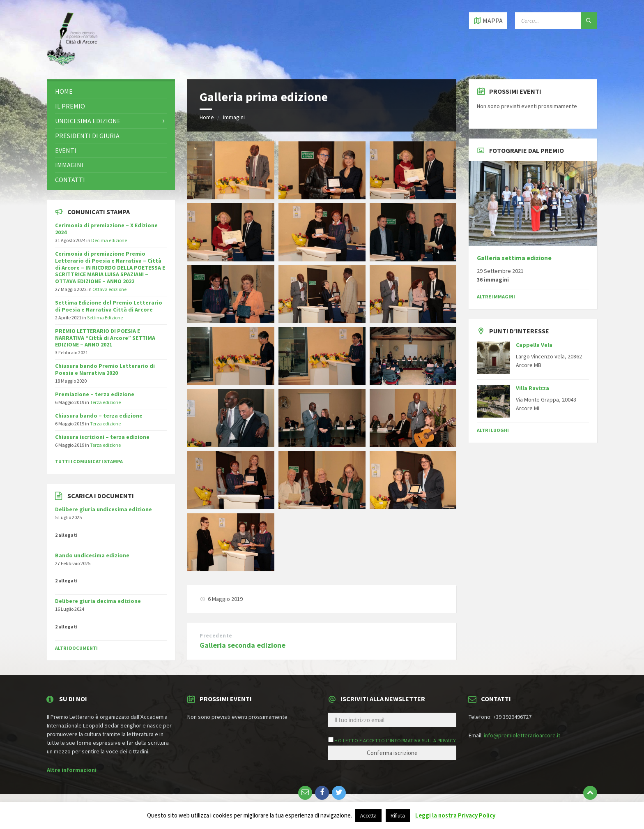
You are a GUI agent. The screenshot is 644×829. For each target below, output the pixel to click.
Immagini (234, 117)
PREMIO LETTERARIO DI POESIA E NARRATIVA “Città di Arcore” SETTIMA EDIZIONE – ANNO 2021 (105, 338)
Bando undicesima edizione (92, 555)
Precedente (216, 636)
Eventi (66, 150)
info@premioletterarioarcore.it (522, 735)
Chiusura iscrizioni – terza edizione (102, 437)
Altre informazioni (72, 770)
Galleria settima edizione (514, 258)
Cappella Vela (534, 345)
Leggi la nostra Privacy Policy (455, 815)
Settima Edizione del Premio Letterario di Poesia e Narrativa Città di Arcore (109, 306)
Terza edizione (105, 402)
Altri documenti (76, 648)
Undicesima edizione (88, 121)
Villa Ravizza (532, 388)
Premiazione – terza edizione (95, 394)
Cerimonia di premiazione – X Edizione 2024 (106, 229)
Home (207, 117)
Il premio (70, 106)
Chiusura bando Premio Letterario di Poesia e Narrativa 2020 (105, 369)
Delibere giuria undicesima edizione (103, 509)
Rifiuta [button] (398, 816)
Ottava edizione (109, 289)
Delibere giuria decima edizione (98, 601)
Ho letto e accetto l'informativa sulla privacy (395, 740)
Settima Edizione (105, 318)
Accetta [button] (368, 816)
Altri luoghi (493, 430)
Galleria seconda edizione (243, 645)
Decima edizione (109, 240)
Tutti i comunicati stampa (89, 461)
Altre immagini (496, 297)
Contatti (70, 180)
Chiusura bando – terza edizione (99, 416)
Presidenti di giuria (87, 136)
